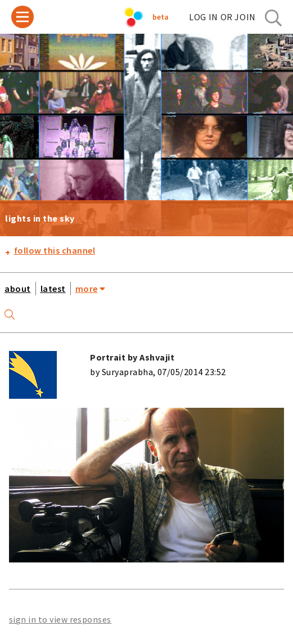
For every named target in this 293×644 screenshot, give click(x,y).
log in (222, 17)
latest (53, 289)
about (18, 289)
